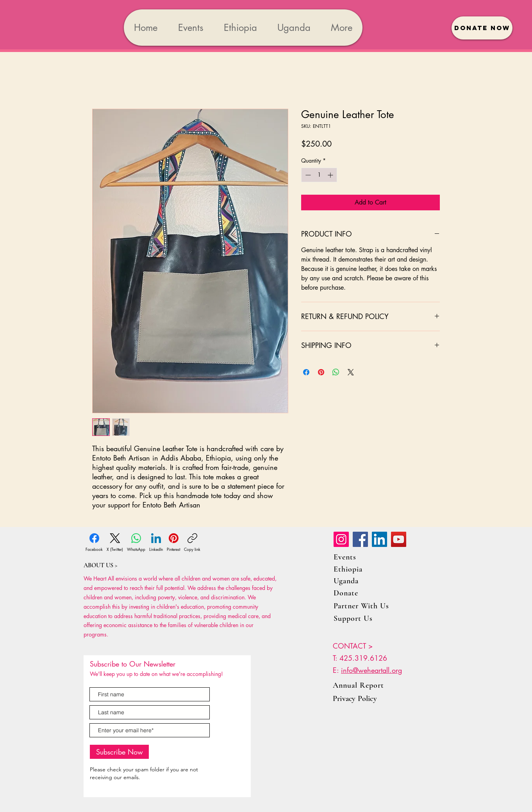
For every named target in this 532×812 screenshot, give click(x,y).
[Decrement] (307, 175)
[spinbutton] (319, 175)
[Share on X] (351, 372)
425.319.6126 (363, 658)
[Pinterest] (173, 543)
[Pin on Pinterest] (321, 372)
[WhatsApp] (136, 543)
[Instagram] (341, 539)
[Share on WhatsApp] (336, 372)
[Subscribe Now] (119, 752)
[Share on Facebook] (306, 372)
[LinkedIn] (156, 543)
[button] (482, 28)
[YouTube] (399, 539)
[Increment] (331, 175)
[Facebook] (94, 543)
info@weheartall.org (371, 670)
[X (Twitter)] (115, 543)
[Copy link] (192, 543)
